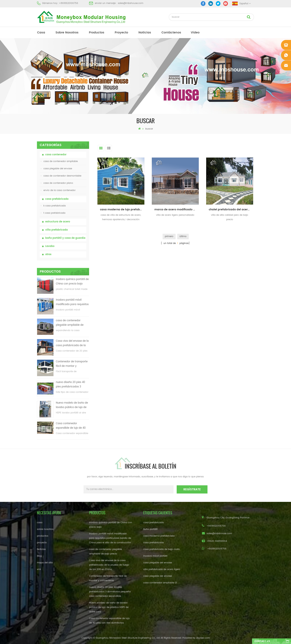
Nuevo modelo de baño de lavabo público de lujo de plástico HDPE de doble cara (72, 405)
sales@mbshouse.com (131, 3)
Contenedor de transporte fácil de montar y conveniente (72, 364)
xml (39, 569)
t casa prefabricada (53, 213)
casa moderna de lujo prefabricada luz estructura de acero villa (122, 209)
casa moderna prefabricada (159, 536)
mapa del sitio (45, 563)
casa (41, 33)
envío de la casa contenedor (58, 190)
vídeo (195, 33)
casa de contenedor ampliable (59, 161)
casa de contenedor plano (57, 183)
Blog (39, 556)
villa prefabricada (57, 230)
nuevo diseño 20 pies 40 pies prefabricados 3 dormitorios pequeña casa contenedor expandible (72, 385)
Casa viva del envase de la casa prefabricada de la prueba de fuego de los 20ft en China (72, 343)
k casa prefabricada (53, 206)
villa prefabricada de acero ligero (162, 569)
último (183, 236)
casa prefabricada (57, 199)
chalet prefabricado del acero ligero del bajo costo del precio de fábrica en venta (231, 209)
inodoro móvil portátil (155, 556)
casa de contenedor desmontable (61, 176)
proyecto (121, 33)
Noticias (145, 33)
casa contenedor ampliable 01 (160, 583)
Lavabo (50, 246)
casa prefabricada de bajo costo (162, 549)
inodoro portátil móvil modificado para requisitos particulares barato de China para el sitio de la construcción (72, 302)
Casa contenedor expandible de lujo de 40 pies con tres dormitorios (71, 426)
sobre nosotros (67, 33)
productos (97, 33)
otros (48, 254)
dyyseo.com (203, 638)
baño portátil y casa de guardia (65, 238)
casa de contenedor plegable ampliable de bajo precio (70, 323)
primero (169, 236)
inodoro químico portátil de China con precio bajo (72, 282)
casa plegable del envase (56, 169)
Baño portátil (150, 529)
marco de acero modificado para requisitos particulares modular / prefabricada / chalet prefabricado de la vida (177, 209)
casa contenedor (56, 155)
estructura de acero (58, 222)
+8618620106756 (69, 3)
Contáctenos (171, 33)
